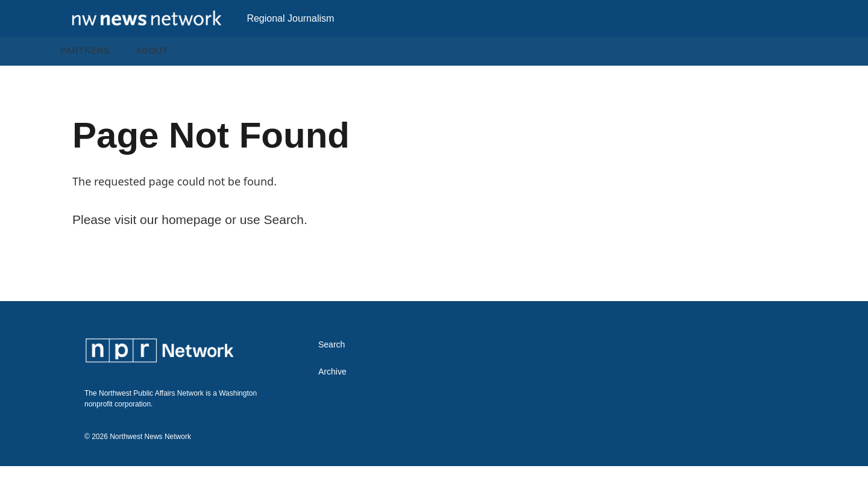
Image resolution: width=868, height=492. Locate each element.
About (152, 77)
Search (332, 371)
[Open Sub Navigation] (119, 77)
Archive (332, 398)
